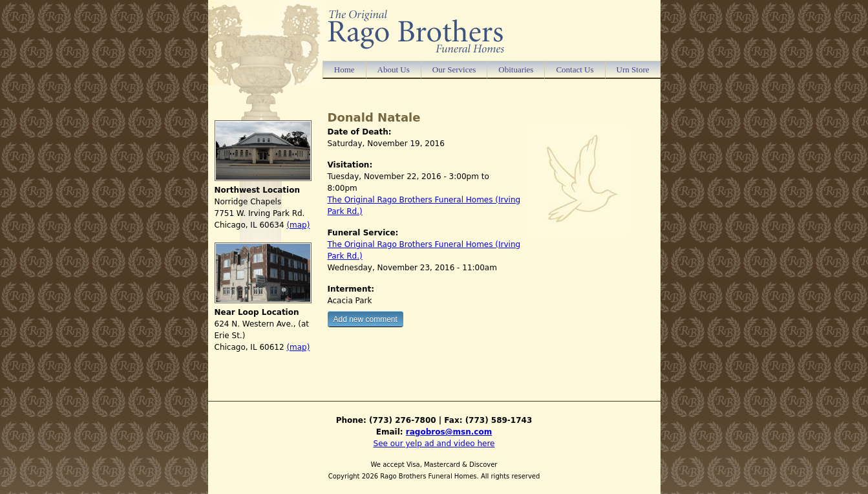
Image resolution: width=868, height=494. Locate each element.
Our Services (454, 70)
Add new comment (365, 319)
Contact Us (575, 70)
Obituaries (516, 70)
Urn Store (633, 70)
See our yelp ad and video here (434, 444)
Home (344, 70)
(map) (298, 225)
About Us (394, 70)
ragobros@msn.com (449, 432)
